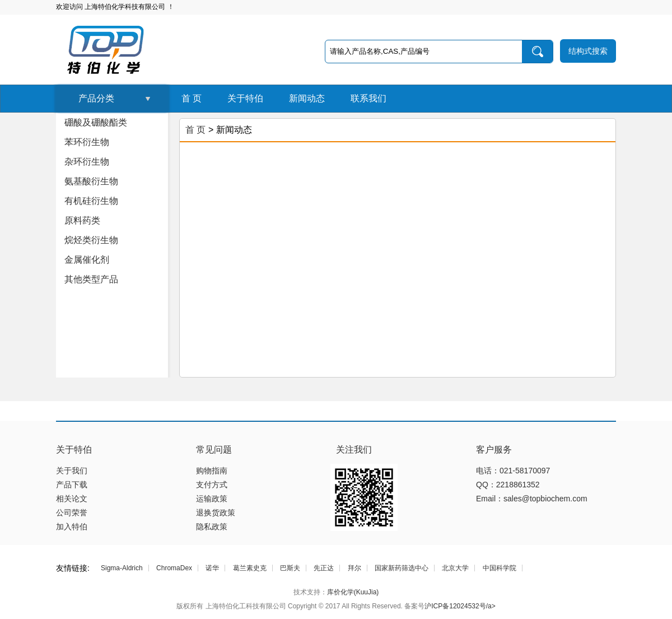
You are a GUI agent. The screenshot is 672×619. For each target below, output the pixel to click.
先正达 (324, 568)
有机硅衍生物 (91, 201)
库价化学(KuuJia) (353, 592)
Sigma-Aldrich (122, 568)
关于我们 (72, 471)
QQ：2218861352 (508, 485)
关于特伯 (245, 98)
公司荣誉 (72, 513)
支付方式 (212, 485)
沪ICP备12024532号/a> (460, 606)
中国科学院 (500, 568)
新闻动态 (307, 98)
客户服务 (494, 450)
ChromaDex (174, 568)
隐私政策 (212, 527)
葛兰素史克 (250, 568)
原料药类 (82, 220)
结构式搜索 (588, 51)
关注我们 (354, 450)
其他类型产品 (91, 279)
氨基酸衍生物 (91, 181)
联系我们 (368, 98)
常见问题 (214, 450)
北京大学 (455, 568)
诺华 (212, 568)
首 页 (192, 98)
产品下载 (72, 485)
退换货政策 (216, 513)
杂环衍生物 (87, 162)
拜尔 (354, 568)
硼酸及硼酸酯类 (96, 122)
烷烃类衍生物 (91, 240)
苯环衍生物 (87, 142)
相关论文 (72, 499)
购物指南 (212, 471)
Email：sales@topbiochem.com (532, 499)
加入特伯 (72, 527)
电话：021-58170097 (513, 471)
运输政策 (212, 499)
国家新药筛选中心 (402, 568)
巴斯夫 (290, 568)
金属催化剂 (87, 260)
